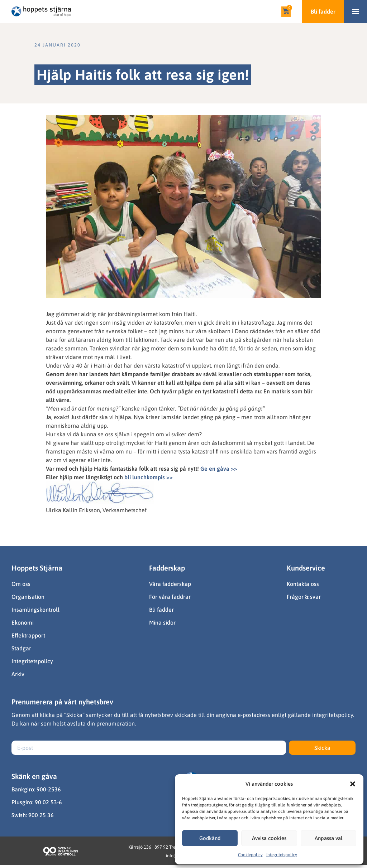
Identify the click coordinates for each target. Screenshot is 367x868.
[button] (353, 784)
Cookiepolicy (250, 855)
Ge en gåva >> (219, 469)
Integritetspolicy (282, 855)
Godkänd (210, 838)
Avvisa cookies (269, 838)
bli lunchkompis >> (149, 477)
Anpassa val (328, 838)
